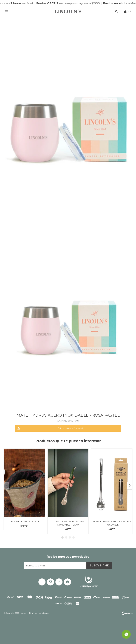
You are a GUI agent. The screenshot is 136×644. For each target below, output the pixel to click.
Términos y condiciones (39, 613)
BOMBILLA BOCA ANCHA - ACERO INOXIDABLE (112, 523)
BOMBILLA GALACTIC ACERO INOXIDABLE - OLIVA (68, 523)
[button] (130, 486)
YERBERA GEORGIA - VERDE (24, 521)
